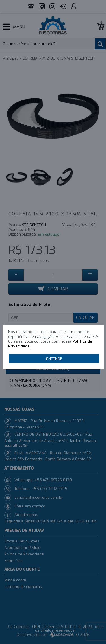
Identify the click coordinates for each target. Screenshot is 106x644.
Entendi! (54, 359)
